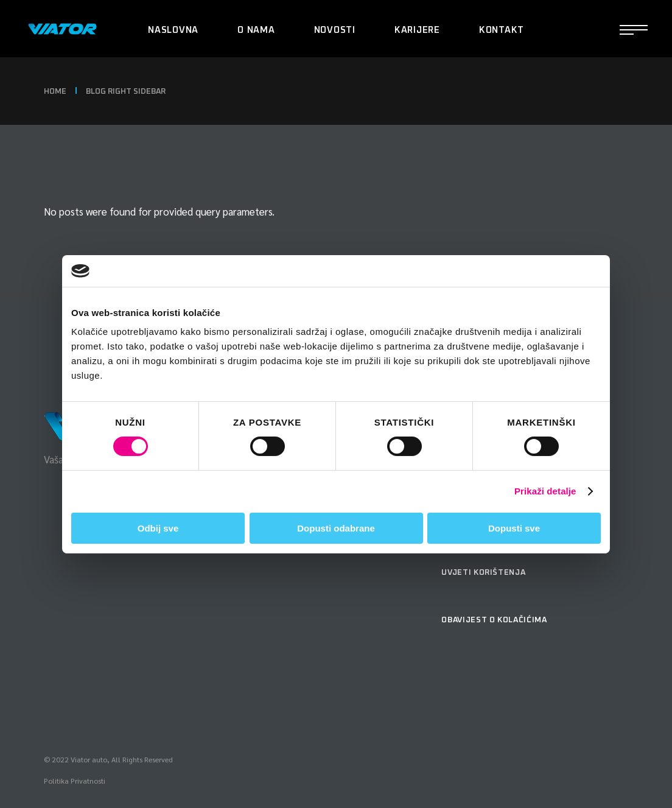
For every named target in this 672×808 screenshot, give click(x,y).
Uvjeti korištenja (483, 573)
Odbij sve (158, 528)
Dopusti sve (514, 528)
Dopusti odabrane (336, 528)
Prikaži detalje (545, 491)
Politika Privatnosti (75, 781)
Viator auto (89, 759)
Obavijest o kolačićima (494, 620)
